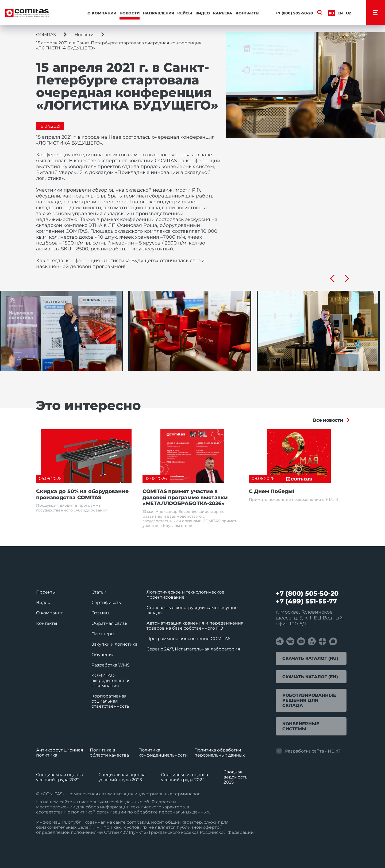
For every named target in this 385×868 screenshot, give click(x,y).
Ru (331, 13)
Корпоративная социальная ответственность (110, 701)
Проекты (46, 592)
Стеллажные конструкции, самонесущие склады (192, 610)
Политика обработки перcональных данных (220, 753)
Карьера (223, 13)
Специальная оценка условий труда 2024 (184, 777)
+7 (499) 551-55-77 (306, 601)
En (340, 13)
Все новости (328, 420)
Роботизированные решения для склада (309, 700)
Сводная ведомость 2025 (235, 777)
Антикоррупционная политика (60, 753)
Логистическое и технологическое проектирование (185, 595)
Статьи (99, 592)
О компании (102, 13)
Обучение (103, 655)
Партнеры (103, 634)
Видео (203, 13)
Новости (130, 13)
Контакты (248, 13)
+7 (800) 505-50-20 (294, 13)
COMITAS (46, 35)
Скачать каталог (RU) (310, 658)
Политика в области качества (109, 753)
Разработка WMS (111, 665)
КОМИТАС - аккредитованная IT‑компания (111, 681)
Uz (349, 13)
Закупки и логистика (114, 644)
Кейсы (185, 13)
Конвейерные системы (301, 726)
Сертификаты (107, 602)
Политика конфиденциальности (163, 753)
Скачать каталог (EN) (310, 677)
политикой (83, 812)
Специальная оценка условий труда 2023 (122, 777)
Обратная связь (109, 623)
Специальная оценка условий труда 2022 (60, 777)
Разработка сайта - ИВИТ (308, 751)
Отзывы (100, 613)
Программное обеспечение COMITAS (188, 639)
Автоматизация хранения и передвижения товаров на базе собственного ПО (195, 626)
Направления (158, 13)
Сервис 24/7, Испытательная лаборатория (193, 649)
